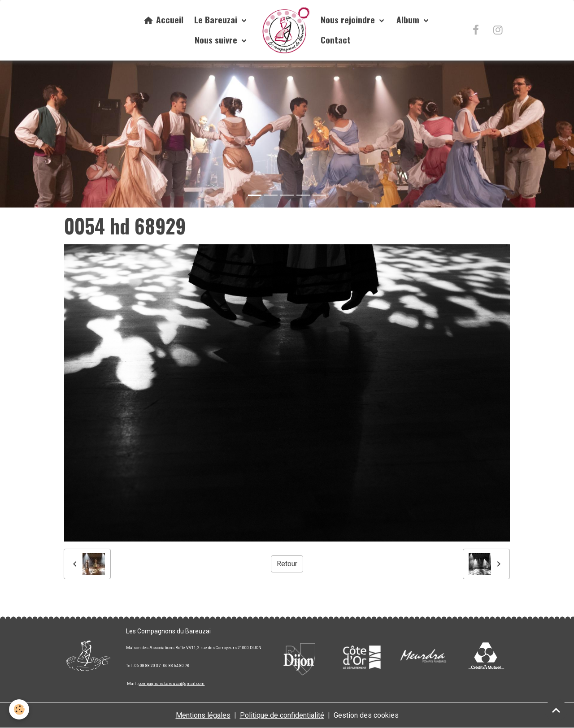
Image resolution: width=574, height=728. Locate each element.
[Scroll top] (556, 710)
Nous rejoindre (349, 19)
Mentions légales (203, 715)
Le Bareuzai (217, 19)
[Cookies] (19, 709)
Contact (336, 40)
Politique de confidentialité (282, 715)
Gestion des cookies (366, 715)
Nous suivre (217, 40)
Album (409, 19)
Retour (287, 564)
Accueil (163, 19)
